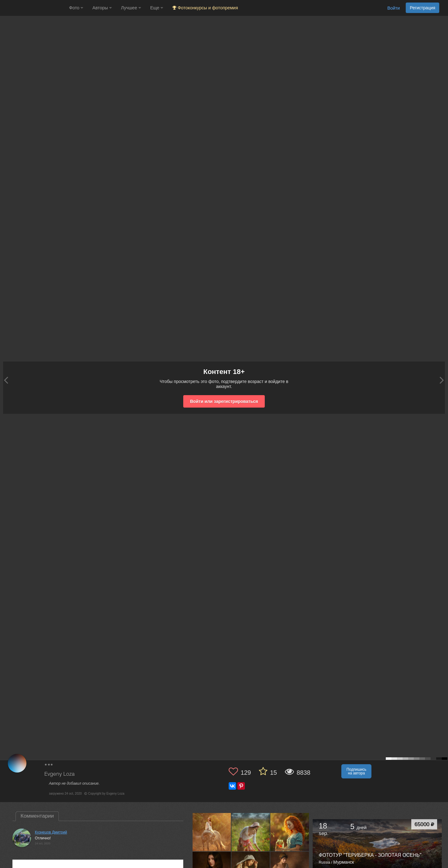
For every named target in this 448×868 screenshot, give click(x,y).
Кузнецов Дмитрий (51, 832)
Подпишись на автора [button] (357, 771)
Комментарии (37, 816)
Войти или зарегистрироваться (224, 401)
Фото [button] (76, 8)
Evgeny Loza (59, 774)
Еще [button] (157, 8)
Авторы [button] (102, 8)
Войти (394, 8)
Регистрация (422, 8)
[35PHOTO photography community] (34, 8)
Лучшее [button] (131, 8)
